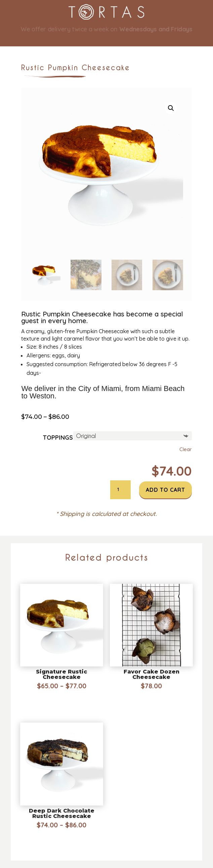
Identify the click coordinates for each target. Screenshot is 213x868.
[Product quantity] (120, 490)
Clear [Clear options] (186, 449)
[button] (171, 108)
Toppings (58, 438)
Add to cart (165, 490)
